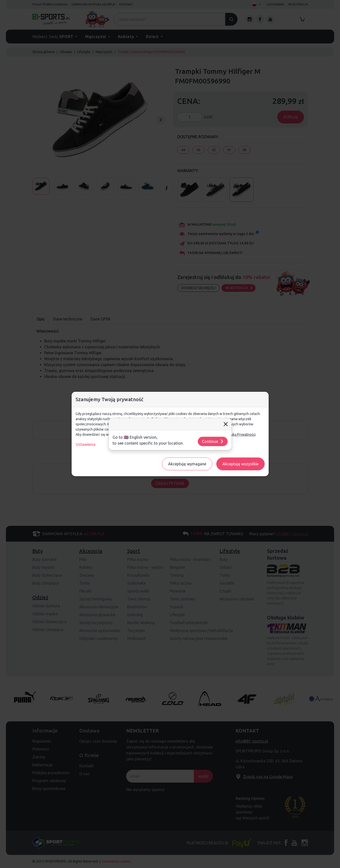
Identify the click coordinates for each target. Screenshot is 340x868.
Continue (213, 441)
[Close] (226, 424)
